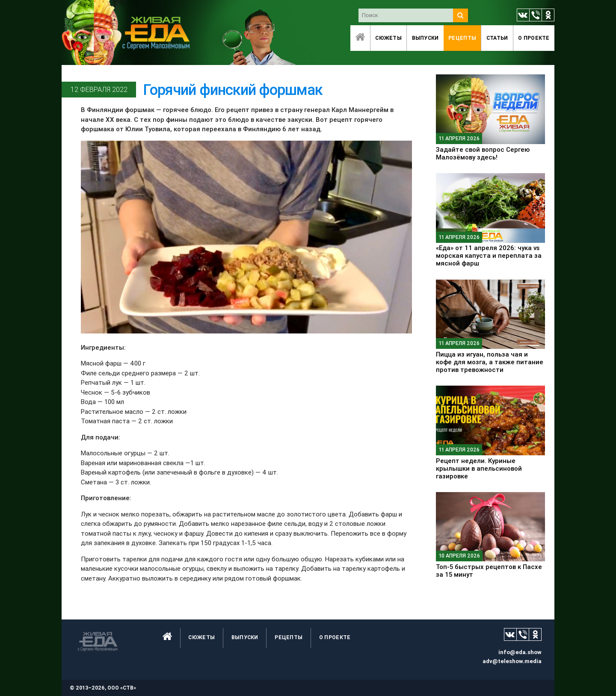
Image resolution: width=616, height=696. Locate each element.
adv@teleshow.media (512, 661)
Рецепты (462, 38)
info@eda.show (520, 652)
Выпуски (425, 38)
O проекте (534, 38)
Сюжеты (388, 38)
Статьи (497, 38)
